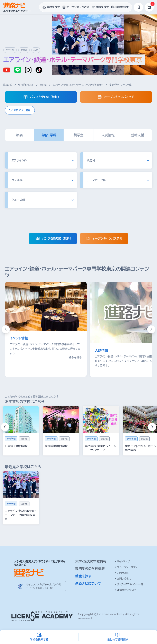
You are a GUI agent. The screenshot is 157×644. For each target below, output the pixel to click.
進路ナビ (8, 85)
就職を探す (83, 576)
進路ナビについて (88, 583)
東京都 (43, 85)
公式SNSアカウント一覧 (129, 584)
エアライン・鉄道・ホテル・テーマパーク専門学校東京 (78, 85)
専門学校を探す (26, 85)
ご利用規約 (122, 573)
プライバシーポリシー (127, 567)
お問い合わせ (123, 578)
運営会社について (125, 590)
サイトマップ (122, 561)
